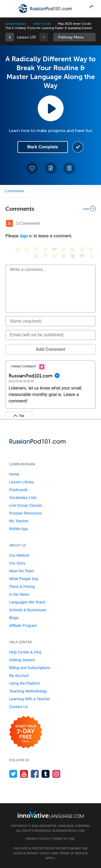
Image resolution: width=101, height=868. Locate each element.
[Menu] (9, 9)
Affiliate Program (23, 626)
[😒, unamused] (45, 249)
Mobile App (18, 529)
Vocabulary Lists (23, 498)
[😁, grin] (36, 249)
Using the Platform (25, 683)
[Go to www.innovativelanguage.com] (51, 814)
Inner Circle (42, 24)
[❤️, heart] (82, 256)
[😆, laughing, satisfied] (73, 249)
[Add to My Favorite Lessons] (32, 168)
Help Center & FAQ (25, 652)
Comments (15, 191)
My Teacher (19, 521)
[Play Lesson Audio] (51, 108)
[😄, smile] (18, 249)
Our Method (19, 555)
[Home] (46, 12)
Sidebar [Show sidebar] (75, 37)
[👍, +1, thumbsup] (91, 256)
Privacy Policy (38, 839)
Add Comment (50, 349)
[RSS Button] (9, 223)
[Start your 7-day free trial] (26, 732)
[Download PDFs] (69, 168)
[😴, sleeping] (54, 256)
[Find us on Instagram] (56, 774)
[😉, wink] (91, 249)
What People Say (24, 579)
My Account (19, 676)
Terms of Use (63, 839)
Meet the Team (22, 571)
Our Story (17, 563)
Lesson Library (16, 24)
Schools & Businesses (28, 610)
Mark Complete (43, 147)
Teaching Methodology (28, 691)
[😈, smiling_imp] (73, 256)
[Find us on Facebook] (35, 774)
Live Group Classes (26, 505)
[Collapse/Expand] (50, 209)
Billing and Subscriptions (30, 668)
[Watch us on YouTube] (24, 774)
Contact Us (18, 707)
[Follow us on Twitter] (13, 774)
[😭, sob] (36, 256)
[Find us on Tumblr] (46, 774)
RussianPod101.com (68, 831)
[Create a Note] (51, 168)
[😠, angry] (64, 249)
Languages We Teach (27, 602)
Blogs (14, 618)
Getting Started (22, 660)
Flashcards (18, 490)
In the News (19, 594)
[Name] (50, 321)
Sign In (26, 236)
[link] (10, 37)
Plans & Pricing (22, 587)
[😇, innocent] (45, 256)
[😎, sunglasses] (54, 249)
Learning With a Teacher (30, 699)
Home (14, 474)
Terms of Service (73, 853)
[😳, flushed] (27, 249)
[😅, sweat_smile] (82, 249)
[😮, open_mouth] (64, 256)
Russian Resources (25, 513)
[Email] (50, 335)
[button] (92, 9)
